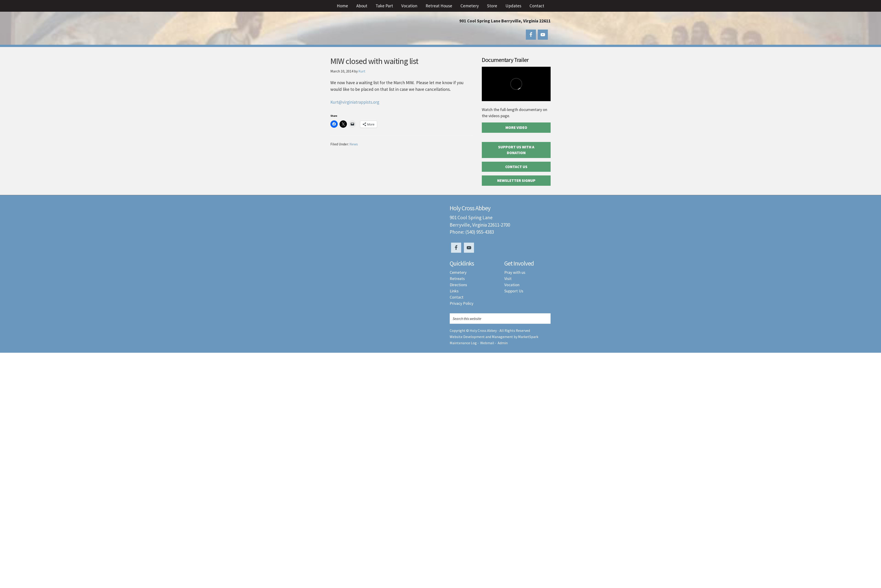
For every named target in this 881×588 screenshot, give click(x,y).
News (354, 144)
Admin (503, 343)
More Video (516, 128)
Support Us (514, 291)
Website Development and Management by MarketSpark (494, 337)
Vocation (512, 285)
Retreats (457, 279)
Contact (457, 297)
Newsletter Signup (516, 180)
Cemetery (458, 272)
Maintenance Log (463, 343)
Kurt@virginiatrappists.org (355, 102)
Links (454, 291)
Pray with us (515, 272)
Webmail (487, 343)
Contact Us (516, 167)
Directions (458, 285)
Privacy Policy (461, 303)
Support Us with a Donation (516, 150)
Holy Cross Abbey (376, 30)
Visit (508, 279)
